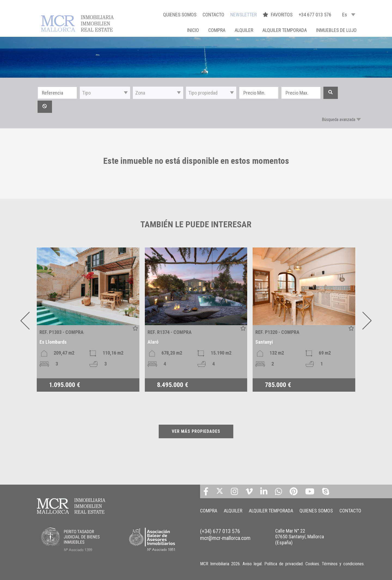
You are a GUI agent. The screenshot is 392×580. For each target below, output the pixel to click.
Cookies (312, 564)
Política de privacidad (284, 564)
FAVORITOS (278, 15)
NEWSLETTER (244, 15)
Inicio (193, 30)
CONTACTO (213, 15)
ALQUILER (244, 30)
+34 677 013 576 (315, 15)
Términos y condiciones (343, 564)
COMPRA (217, 30)
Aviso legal (252, 564)
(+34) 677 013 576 (220, 531)
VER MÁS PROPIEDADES (196, 431)
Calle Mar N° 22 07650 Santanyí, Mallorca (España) (300, 537)
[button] (105, 93)
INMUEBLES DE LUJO (336, 30)
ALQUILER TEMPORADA (285, 30)
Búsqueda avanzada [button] (339, 120)
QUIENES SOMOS (180, 15)
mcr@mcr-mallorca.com (225, 538)
